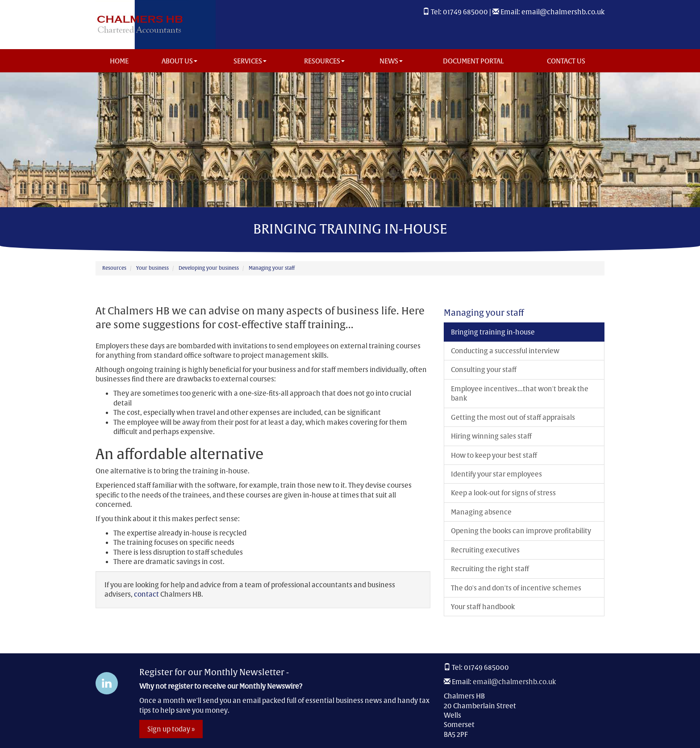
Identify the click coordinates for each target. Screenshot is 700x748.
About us (179, 61)
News (391, 61)
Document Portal (473, 61)
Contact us (566, 61)
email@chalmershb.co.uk (563, 12)
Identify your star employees (496, 474)
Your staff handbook (483, 607)
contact (146, 594)
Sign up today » (171, 729)
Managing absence (481, 512)
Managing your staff (272, 268)
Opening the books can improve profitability (521, 531)
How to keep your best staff (494, 455)
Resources (324, 61)
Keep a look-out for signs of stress (503, 493)
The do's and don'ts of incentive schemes (516, 588)
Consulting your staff (484, 370)
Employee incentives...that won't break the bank (520, 393)
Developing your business (209, 268)
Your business (152, 268)
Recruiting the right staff (490, 569)
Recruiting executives (485, 550)
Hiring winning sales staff (491, 436)
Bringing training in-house (493, 332)
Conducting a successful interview (505, 351)
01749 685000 (465, 12)
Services (250, 61)
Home (119, 61)
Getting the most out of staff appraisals (513, 417)
